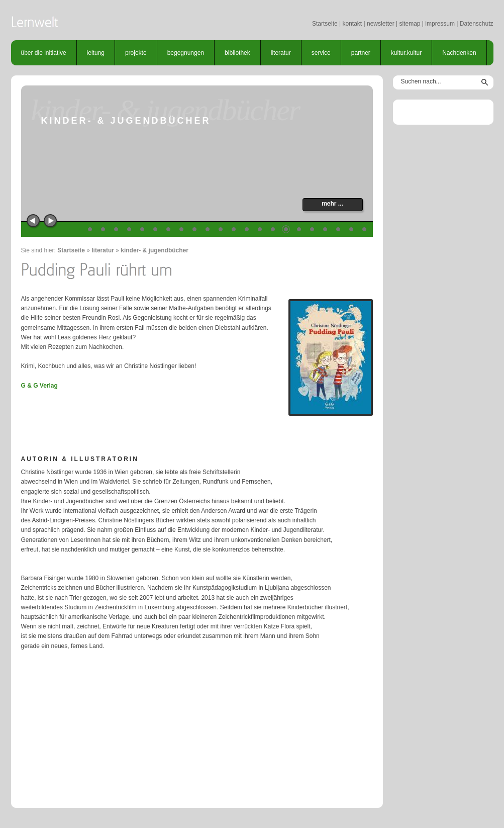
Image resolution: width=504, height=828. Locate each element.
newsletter (381, 24)
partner (361, 53)
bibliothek (237, 53)
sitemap (410, 24)
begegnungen (186, 53)
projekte (136, 53)
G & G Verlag (39, 386)
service (321, 53)
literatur (281, 53)
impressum (440, 24)
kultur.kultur (406, 53)
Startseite (325, 24)
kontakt (352, 24)
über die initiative (44, 53)
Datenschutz (477, 24)
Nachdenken (459, 53)
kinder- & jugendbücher (155, 250)
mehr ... (332, 204)
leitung (96, 53)
